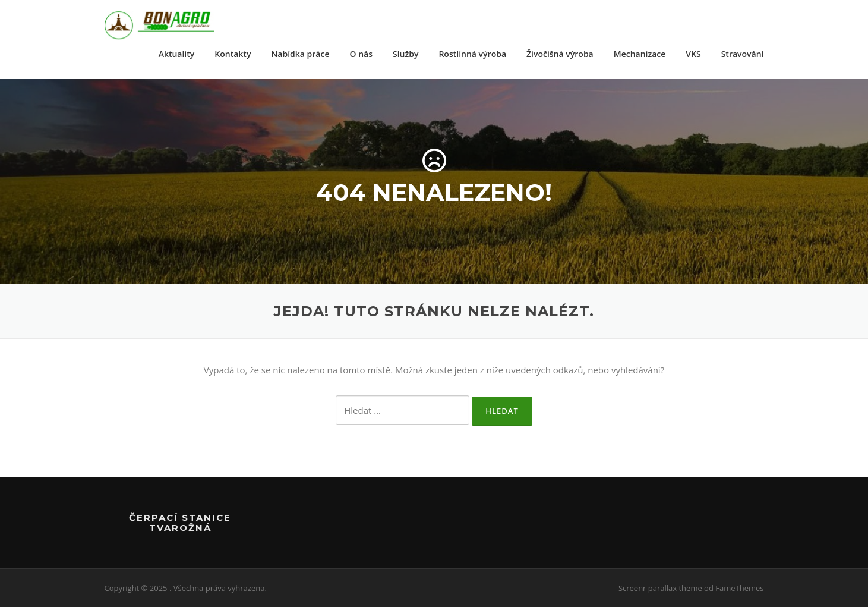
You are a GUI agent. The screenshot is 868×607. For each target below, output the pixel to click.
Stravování (743, 54)
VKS (693, 54)
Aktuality (177, 54)
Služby (405, 54)
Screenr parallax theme (660, 588)
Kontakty (233, 54)
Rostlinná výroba (472, 54)
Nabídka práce (300, 54)
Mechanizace (640, 54)
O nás (362, 54)
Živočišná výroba (560, 54)
